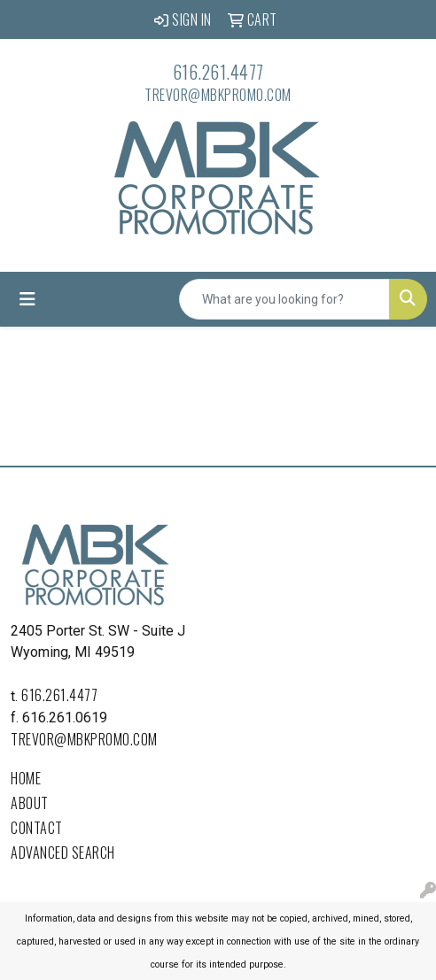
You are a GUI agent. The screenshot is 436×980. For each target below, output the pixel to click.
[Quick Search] (284, 299)
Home (26, 778)
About (30, 803)
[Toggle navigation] (27, 299)
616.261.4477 (218, 72)
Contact (37, 828)
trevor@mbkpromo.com (218, 95)
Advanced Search (63, 853)
